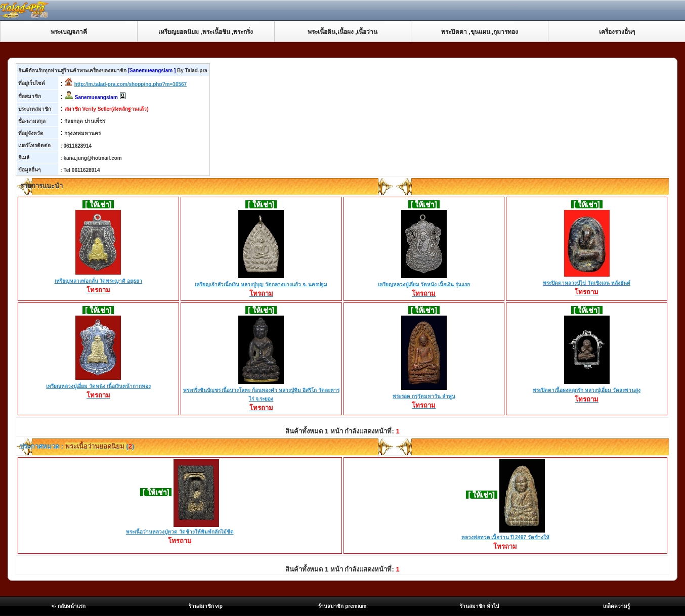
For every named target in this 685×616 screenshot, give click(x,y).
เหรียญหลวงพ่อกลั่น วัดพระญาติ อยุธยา (99, 282)
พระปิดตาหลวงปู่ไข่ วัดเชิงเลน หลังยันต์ (587, 284)
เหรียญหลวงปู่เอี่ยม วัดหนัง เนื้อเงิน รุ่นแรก (424, 285)
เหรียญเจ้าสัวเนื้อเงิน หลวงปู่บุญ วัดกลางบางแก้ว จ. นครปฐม (261, 285)
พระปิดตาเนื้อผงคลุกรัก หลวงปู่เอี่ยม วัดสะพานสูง (587, 391)
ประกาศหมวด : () (76, 446)
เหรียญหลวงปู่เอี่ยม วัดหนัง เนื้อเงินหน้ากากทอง (98, 387)
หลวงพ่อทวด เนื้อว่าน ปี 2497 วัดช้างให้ (505, 537)
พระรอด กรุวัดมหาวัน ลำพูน (424, 397)
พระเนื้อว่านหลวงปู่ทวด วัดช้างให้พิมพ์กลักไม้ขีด (180, 532)
